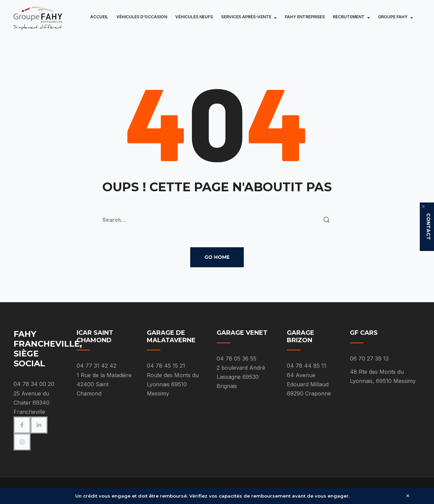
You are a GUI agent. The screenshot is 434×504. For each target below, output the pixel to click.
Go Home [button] (217, 257)
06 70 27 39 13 (369, 358)
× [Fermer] (408, 496)
